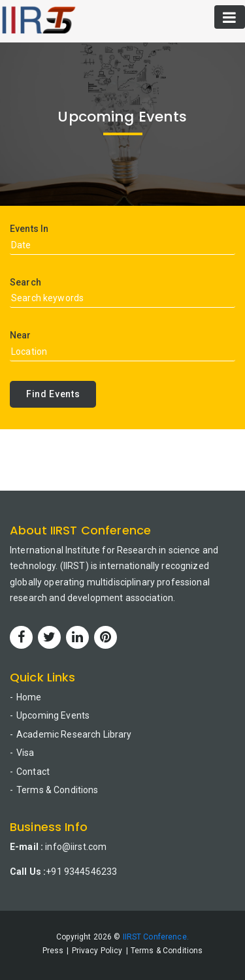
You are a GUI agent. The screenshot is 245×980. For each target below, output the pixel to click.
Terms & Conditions (57, 790)
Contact (33, 772)
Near (21, 335)
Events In (29, 229)
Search (25, 282)
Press (53, 951)
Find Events (53, 394)
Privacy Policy (97, 951)
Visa (25, 753)
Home (29, 697)
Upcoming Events (53, 715)
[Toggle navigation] (230, 17)
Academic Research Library (74, 734)
